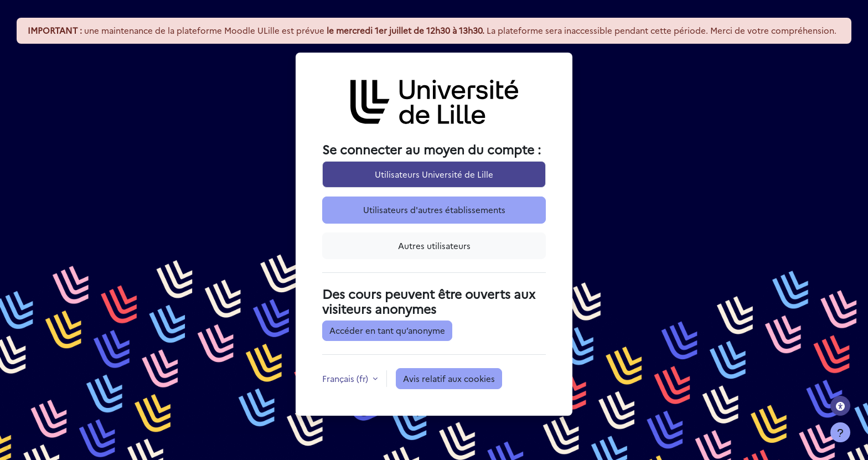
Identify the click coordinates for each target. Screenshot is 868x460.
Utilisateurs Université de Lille (434, 174)
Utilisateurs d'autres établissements (434, 210)
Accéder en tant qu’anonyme (387, 330)
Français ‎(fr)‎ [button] (346, 378)
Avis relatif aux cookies (449, 378)
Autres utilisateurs (434, 245)
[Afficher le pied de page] (840, 432)
